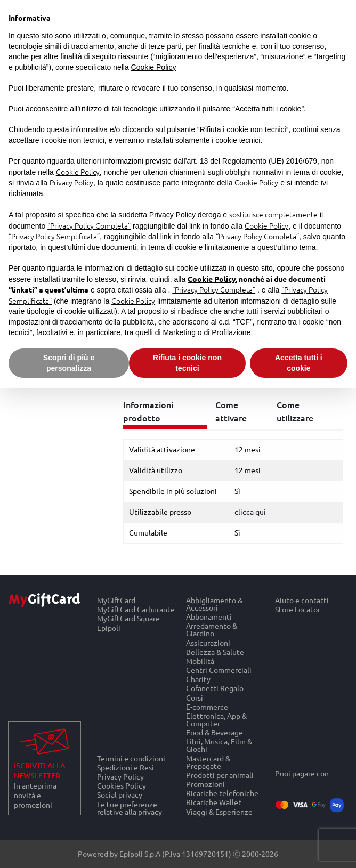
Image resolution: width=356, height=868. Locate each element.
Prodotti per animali (220, 774)
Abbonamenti (209, 617)
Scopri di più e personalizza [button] (69, 363)
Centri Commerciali (219, 670)
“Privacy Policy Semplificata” (54, 236)
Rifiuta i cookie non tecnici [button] (187, 363)
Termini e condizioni (131, 758)
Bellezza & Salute (215, 651)
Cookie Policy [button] (154, 67)
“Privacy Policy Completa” (89, 225)
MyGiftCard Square (128, 618)
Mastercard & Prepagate (208, 762)
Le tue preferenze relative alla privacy (130, 808)
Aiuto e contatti (302, 600)
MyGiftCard (116, 600)
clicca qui (250, 512)
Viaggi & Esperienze (219, 812)
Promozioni (205, 784)
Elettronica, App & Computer (216, 719)
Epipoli (109, 628)
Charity (198, 679)
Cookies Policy (122, 786)
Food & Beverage (215, 732)
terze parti (165, 46)
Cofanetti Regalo (215, 688)
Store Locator (298, 610)
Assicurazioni (208, 642)
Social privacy (120, 795)
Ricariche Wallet (214, 802)
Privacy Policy (120, 776)
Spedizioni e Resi (126, 767)
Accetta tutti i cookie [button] (299, 363)
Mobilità (200, 660)
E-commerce (207, 706)
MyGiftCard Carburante (136, 609)
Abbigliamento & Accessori (214, 604)
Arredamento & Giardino (212, 630)
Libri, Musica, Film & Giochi (219, 745)
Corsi (195, 697)
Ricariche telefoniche (222, 793)
